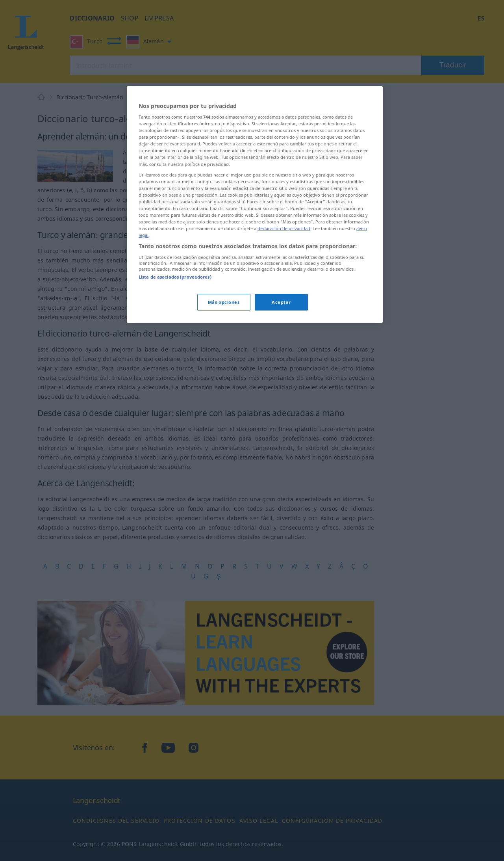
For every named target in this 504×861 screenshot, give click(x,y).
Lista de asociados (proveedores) (175, 277)
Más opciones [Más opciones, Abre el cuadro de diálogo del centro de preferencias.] (224, 302)
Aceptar (281, 302)
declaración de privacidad (284, 228)
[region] (255, 205)
